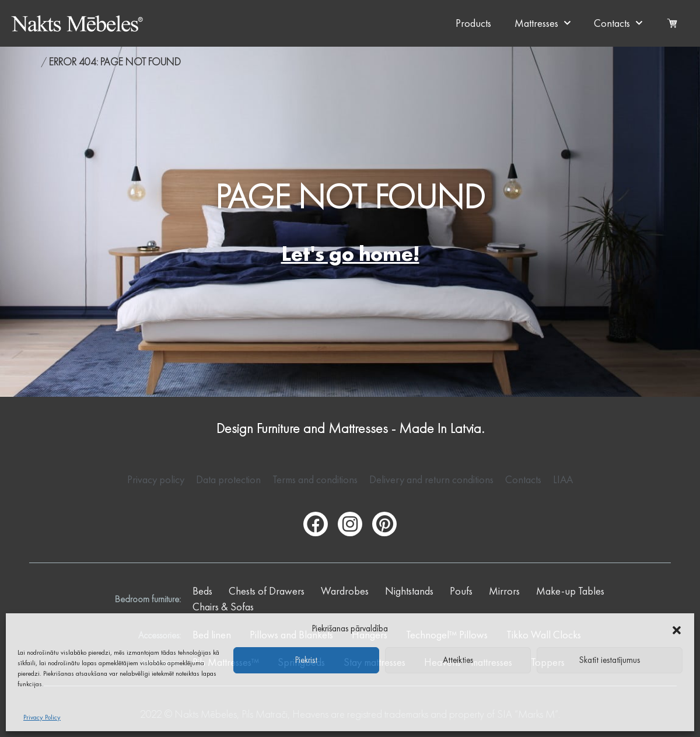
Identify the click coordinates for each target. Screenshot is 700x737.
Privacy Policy (42, 717)
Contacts (618, 24)
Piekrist (306, 660)
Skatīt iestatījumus (610, 660)
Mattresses (542, 24)
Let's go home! (350, 254)
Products (473, 23)
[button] (677, 628)
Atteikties (458, 660)
